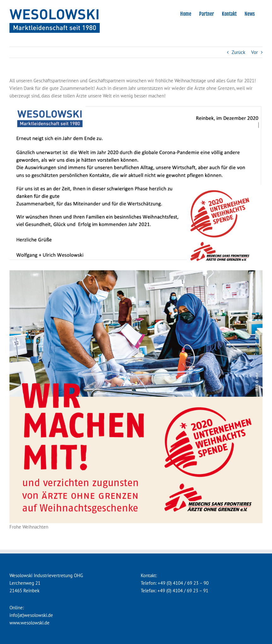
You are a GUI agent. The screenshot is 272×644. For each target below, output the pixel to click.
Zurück (238, 52)
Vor (254, 52)
